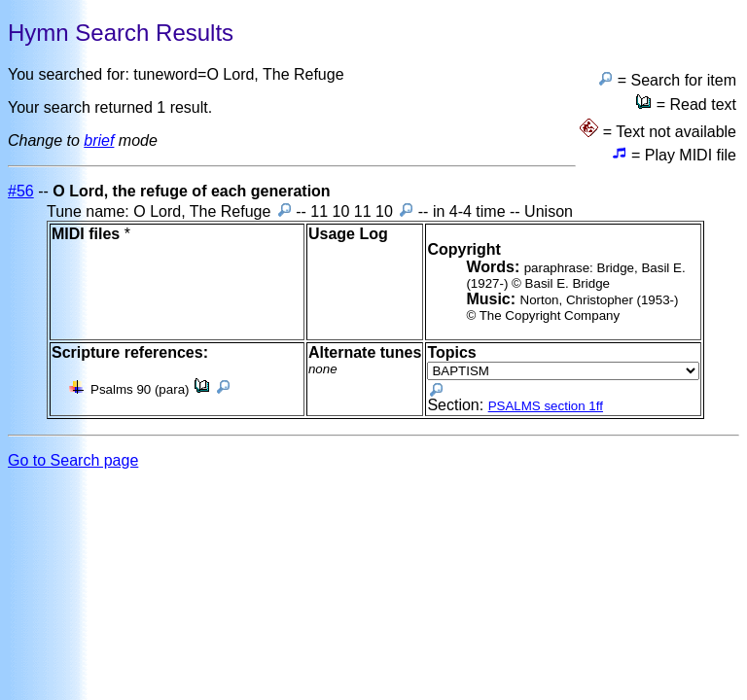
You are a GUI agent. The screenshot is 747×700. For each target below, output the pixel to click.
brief (99, 140)
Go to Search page (73, 460)
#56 (21, 191)
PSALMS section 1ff (546, 406)
